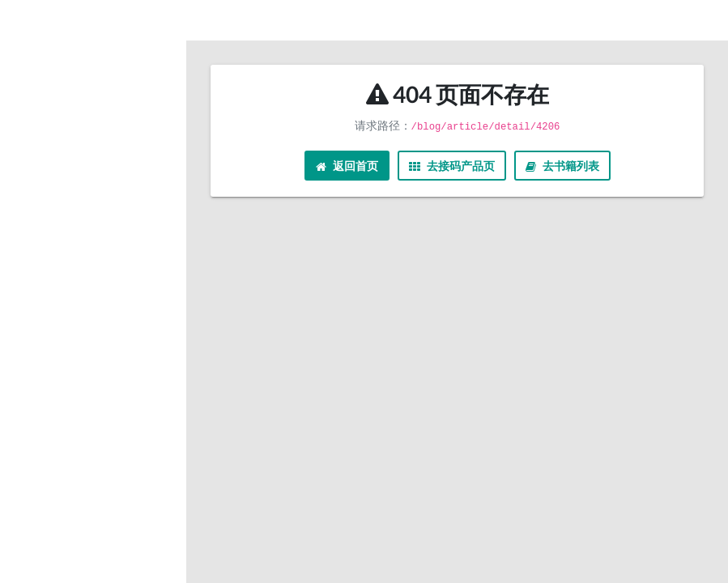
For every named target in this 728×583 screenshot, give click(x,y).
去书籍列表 (562, 166)
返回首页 (347, 166)
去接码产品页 (452, 166)
